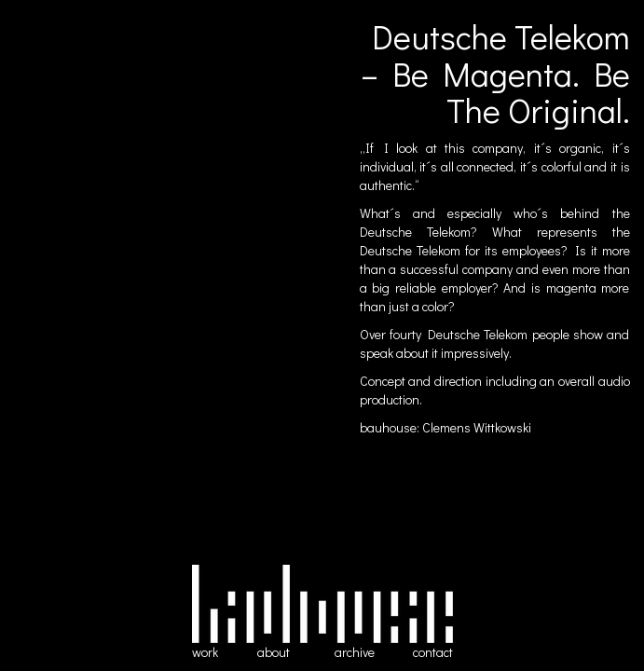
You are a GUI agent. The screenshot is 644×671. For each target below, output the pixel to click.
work (205, 652)
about (274, 652)
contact (433, 652)
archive (355, 652)
